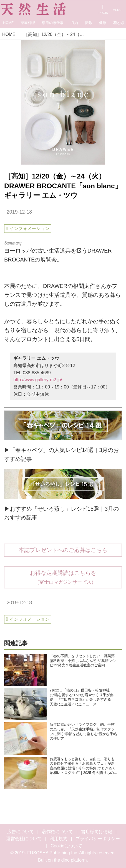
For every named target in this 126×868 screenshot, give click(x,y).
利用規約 (59, 839)
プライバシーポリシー (98, 839)
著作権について (57, 832)
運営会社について (24, 839)
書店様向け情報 (97, 832)
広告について (21, 832)
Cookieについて (66, 846)
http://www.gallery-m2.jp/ (38, 380)
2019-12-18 (19, 212)
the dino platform (70, 860)
